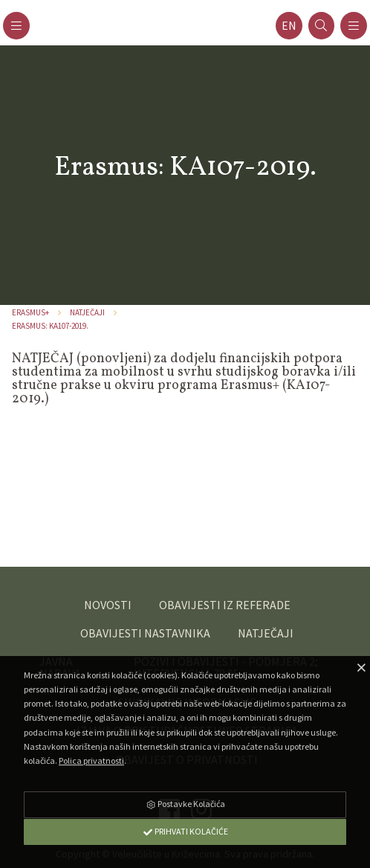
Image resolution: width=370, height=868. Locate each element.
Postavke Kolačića (185, 804)
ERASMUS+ (30, 312)
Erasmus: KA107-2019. (50, 326)
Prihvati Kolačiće (185, 831)
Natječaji (87, 312)
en (289, 26)
